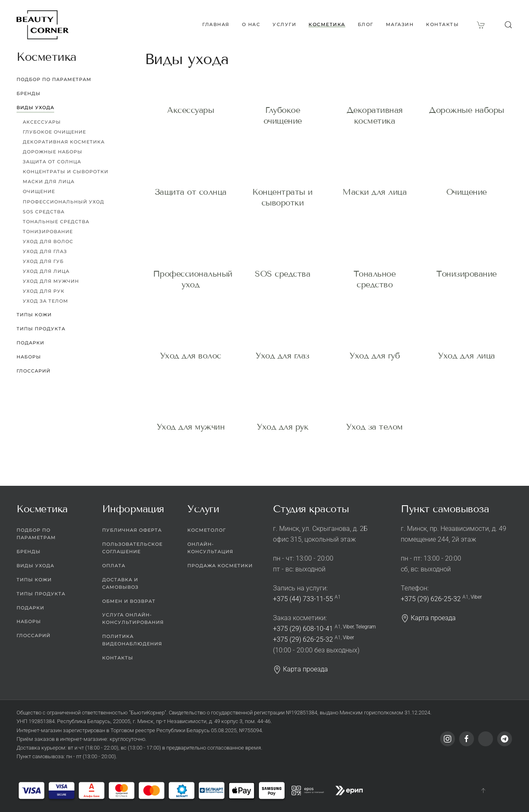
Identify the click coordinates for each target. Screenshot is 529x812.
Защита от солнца (191, 192)
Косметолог (207, 530)
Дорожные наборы (467, 110)
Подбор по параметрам (54, 79)
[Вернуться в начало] (43, 25)
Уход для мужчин (191, 418)
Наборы (29, 357)
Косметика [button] (327, 24)
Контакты (442, 24)
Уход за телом (375, 418)
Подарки (30, 343)
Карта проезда (300, 669)
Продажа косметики (220, 566)
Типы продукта (41, 329)
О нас (251, 24)
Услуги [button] (284, 24)
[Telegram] (505, 739)
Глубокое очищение (54, 132)
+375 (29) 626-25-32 (303, 639)
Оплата (114, 566)
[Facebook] (467, 739)
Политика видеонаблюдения (132, 640)
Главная (216, 24)
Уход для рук (282, 418)
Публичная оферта (132, 530)
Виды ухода (35, 107)
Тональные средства (56, 222)
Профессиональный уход (63, 202)
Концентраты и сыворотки (66, 172)
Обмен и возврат (129, 601)
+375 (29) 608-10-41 (303, 629)
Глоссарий (34, 371)
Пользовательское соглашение (132, 548)
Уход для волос (191, 347)
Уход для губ (375, 347)
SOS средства (282, 274)
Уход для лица (467, 347)
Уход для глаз (282, 347)
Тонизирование (467, 274)
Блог (366, 24)
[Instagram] (448, 739)
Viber (348, 627)
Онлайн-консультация (210, 548)
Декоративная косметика (64, 142)
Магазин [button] (400, 24)
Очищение (467, 192)
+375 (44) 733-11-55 (303, 599)
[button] (508, 25)
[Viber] (486, 739)
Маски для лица (375, 192)
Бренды (29, 93)
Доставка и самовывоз (120, 583)
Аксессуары (190, 110)
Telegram (366, 627)
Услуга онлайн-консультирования (133, 619)
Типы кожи (34, 315)
